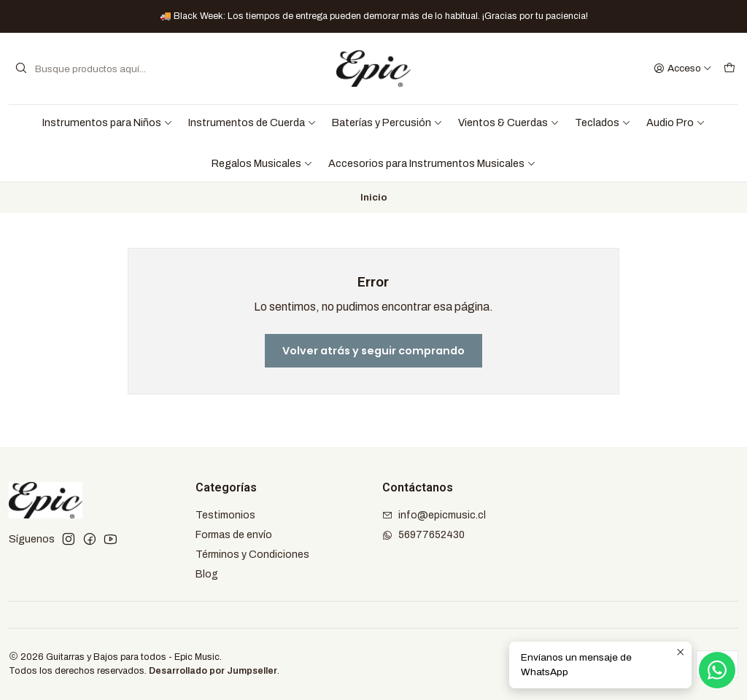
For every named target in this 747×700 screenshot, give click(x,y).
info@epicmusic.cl (434, 515)
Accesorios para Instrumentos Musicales (432, 163)
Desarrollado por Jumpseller (213, 671)
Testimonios (225, 515)
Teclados (603, 122)
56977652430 (423, 535)
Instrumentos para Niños (108, 122)
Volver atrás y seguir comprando (373, 351)
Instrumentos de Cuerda (252, 122)
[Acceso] (683, 69)
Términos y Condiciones (252, 555)
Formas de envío (234, 535)
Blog (207, 574)
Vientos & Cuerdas (509, 122)
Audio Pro (676, 122)
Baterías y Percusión (387, 122)
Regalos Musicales (262, 163)
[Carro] (729, 69)
